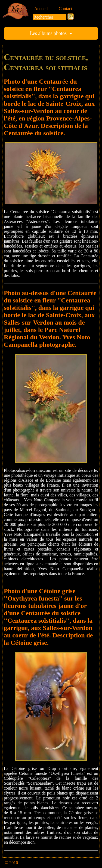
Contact (66, 9)
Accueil (41, 9)
